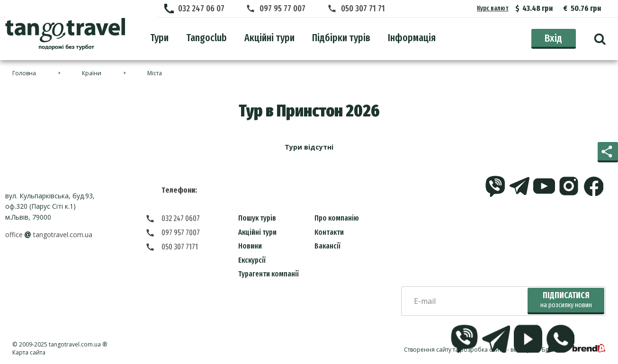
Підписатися (566, 300)
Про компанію (337, 218)
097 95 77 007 (282, 9)
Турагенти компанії (269, 274)
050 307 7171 (180, 247)
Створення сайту (428, 350)
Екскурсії (252, 260)
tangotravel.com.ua (75, 344)
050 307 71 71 (363, 9)
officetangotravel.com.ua (49, 235)
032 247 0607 (181, 218)
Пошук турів (257, 218)
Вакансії (327, 246)
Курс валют (493, 8)
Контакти (329, 232)
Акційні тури (257, 232)
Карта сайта (29, 352)
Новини (250, 246)
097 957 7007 (181, 233)
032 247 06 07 (201, 9)
